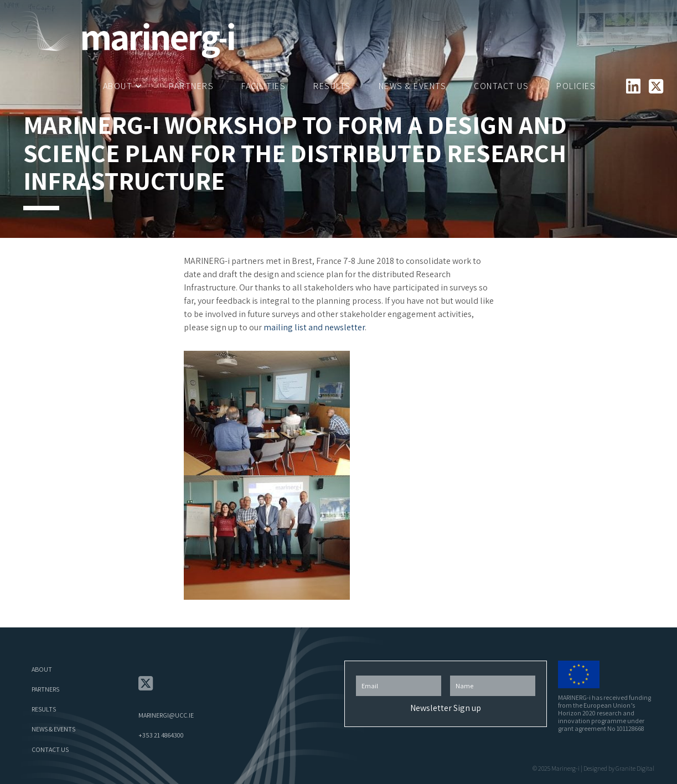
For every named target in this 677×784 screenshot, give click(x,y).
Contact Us (501, 86)
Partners (191, 86)
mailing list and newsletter (314, 327)
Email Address (399, 673)
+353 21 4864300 (161, 735)
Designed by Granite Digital (619, 768)
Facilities (263, 86)
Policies (576, 86)
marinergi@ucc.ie (166, 715)
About (118, 86)
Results (332, 86)
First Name (493, 673)
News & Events (413, 86)
